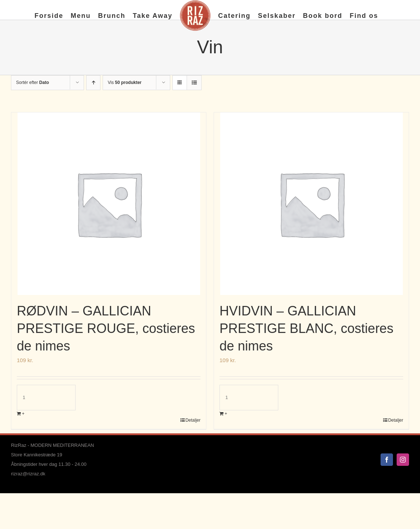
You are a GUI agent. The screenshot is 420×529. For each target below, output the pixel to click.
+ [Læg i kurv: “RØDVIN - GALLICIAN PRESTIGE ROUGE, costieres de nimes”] (23, 414)
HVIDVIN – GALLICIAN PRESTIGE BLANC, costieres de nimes (306, 328)
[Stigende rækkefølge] (93, 83)
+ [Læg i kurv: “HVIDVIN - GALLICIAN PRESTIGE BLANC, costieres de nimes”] (226, 414)
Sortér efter (33, 83)
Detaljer (193, 420)
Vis (125, 83)
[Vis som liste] (194, 83)
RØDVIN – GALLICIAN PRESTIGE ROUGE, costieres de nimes (106, 328)
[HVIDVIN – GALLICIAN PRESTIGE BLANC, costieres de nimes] (311, 204)
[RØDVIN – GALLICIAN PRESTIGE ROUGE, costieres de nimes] (109, 204)
